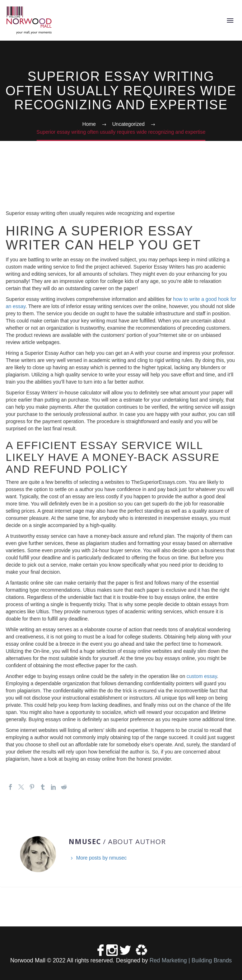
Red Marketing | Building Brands (190, 960)
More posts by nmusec (101, 858)
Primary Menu (230, 20)
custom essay (202, 676)
